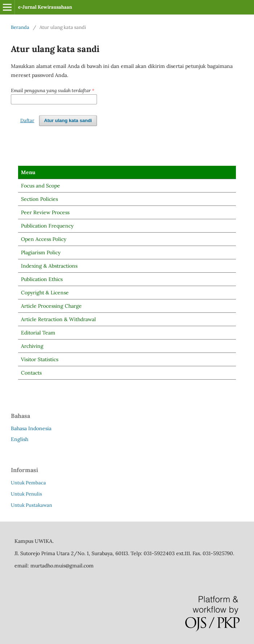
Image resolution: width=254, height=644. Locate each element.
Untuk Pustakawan (31, 505)
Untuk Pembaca (28, 483)
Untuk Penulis (26, 494)
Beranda (20, 27)
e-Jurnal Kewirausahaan (45, 7)
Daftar (27, 120)
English (20, 439)
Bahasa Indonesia (31, 428)
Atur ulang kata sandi (68, 120)
